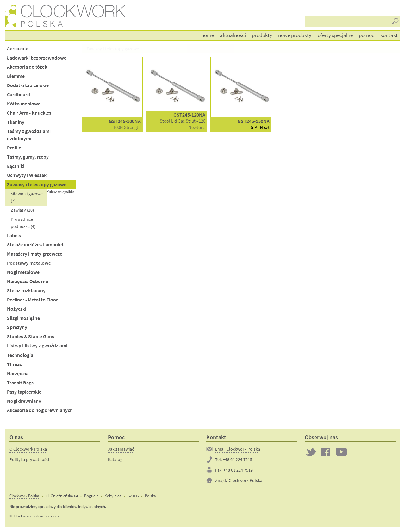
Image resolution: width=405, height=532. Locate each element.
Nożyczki (17, 309)
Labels (14, 235)
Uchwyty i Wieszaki (27, 175)
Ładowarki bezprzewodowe (37, 58)
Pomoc (367, 35)
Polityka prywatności (29, 459)
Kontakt (389, 35)
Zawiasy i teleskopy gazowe (37, 184)
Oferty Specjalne (335, 35)
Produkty (262, 35)
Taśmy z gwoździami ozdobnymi (29, 135)
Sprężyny (17, 327)
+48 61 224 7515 (237, 459)
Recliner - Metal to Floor (32, 300)
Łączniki (16, 166)
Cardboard (19, 95)
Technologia (20, 355)
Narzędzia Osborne (28, 281)
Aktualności (233, 35)
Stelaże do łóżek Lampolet (35, 245)
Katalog (115, 459)
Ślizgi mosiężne (23, 318)
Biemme (16, 76)
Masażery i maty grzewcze (35, 254)
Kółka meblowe (24, 104)
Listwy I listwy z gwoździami (37, 346)
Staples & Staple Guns (31, 336)
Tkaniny (16, 122)
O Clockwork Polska (28, 449)
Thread (15, 364)
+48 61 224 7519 (238, 470)
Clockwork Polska (24, 496)
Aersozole (18, 49)
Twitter (311, 452)
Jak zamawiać (121, 449)
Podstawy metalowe (29, 263)
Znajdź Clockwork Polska (239, 480)
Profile (14, 148)
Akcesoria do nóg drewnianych (40, 410)
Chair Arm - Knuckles (29, 113)
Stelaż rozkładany (26, 291)
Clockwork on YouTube (341, 452)
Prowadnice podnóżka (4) (23, 223)
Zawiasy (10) (22, 210)
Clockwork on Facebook (326, 452)
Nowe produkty (295, 35)
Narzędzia (18, 374)
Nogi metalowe (23, 272)
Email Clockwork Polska (238, 449)
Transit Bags (20, 383)
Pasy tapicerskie (24, 392)
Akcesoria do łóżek (27, 67)
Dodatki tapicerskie (28, 85)
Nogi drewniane (24, 401)
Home (208, 35)
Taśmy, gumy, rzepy (28, 157)
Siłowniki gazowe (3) (27, 197)
